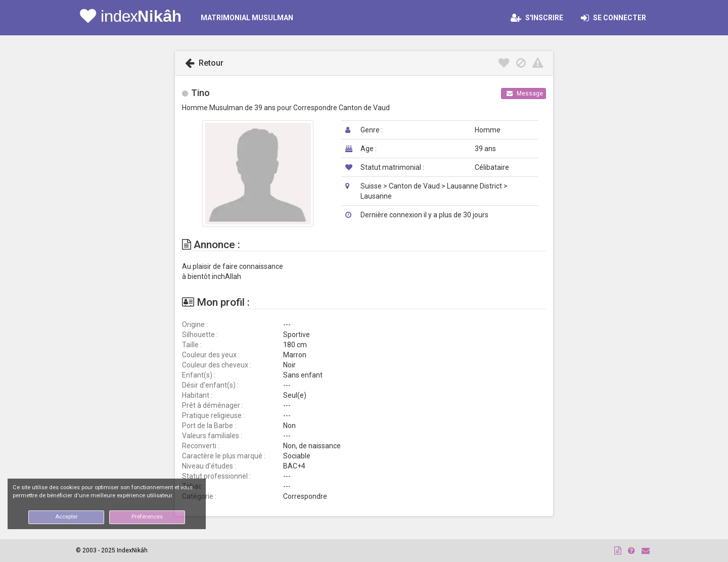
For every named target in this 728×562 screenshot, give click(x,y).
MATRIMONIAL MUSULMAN (247, 18)
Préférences (147, 517)
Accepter (66, 517)
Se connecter (617, 18)
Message (525, 93)
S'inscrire (537, 18)
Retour (204, 63)
